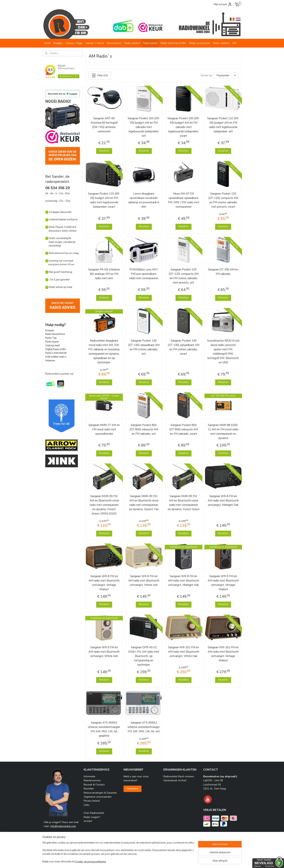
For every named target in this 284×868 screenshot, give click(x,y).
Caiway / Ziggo (74, 43)
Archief (88, 821)
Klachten (89, 789)
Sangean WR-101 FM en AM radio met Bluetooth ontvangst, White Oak (184, 652)
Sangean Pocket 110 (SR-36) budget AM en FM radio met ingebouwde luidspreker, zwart (104, 200)
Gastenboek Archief (175, 780)
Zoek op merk (53, 346)
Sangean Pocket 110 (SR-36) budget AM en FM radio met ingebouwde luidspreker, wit (223, 125)
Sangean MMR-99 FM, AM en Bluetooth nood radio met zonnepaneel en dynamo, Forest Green (184, 503)
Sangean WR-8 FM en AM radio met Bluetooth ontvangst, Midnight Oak (223, 501)
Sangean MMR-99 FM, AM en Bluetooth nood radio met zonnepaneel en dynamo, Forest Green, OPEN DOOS (104, 505)
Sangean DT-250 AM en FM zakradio (223, 272)
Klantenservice (92, 780)
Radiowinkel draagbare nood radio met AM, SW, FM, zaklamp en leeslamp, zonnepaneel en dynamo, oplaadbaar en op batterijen (104, 352)
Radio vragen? (92, 817)
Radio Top (51, 338)
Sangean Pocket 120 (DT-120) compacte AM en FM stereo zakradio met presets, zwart (223, 200)
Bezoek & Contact (94, 785)
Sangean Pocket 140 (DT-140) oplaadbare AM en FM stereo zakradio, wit (144, 347)
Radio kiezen (150, 43)
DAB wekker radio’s (56, 357)
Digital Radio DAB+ (56, 349)
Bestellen (104, 151)
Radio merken (132, 43)
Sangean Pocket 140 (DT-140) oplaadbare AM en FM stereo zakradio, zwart (183, 347)
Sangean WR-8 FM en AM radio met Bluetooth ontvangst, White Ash (144, 581)
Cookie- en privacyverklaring (90, 862)
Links (87, 805)
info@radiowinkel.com (63, 826)
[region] (118, 853)
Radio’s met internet (56, 353)
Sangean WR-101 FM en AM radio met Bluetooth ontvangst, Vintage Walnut (223, 654)
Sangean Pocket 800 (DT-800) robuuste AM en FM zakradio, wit (144, 429)
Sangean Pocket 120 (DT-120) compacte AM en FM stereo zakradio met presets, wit (184, 276)
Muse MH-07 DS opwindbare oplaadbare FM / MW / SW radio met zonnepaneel (184, 200)
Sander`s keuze (95, 43)
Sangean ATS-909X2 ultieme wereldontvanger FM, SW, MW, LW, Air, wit (144, 727)
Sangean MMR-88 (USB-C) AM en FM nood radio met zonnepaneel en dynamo (223, 432)
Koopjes (58, 43)
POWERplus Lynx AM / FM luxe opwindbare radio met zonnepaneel (144, 274)
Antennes (50, 361)
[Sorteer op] (226, 75)
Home (47, 43)
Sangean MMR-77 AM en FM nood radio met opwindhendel (104, 429)
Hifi (234, 43)
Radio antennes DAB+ (174, 43)
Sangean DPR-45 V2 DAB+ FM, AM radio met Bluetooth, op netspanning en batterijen (144, 656)
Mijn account (223, 4)
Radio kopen (52, 342)
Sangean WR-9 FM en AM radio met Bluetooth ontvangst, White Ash (104, 652)
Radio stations (221, 43)
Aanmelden (132, 789)
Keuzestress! (114, 43)
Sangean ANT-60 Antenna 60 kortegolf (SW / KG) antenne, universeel (104, 125)
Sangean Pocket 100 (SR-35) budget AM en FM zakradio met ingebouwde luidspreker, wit (144, 127)
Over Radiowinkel (94, 813)
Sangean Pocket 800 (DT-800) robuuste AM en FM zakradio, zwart (183, 429)
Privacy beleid (92, 801)
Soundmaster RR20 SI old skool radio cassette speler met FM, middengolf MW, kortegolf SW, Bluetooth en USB (223, 352)
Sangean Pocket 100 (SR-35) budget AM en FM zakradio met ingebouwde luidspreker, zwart (184, 127)
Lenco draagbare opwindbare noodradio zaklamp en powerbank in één (144, 200)
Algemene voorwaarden (98, 797)
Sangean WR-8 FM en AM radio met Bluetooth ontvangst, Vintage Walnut (104, 583)
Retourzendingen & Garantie (100, 793)
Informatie (89, 776)
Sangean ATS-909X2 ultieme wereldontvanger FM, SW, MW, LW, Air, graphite (104, 729)
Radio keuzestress (55, 334)
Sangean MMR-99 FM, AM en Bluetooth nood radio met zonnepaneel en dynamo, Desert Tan (144, 503)
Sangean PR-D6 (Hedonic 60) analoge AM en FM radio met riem (104, 274)
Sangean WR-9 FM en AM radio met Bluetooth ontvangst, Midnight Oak (184, 581)
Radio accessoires (200, 43)
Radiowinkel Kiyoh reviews (179, 776)
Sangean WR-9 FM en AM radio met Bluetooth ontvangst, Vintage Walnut (223, 583)
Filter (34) (100, 75)
